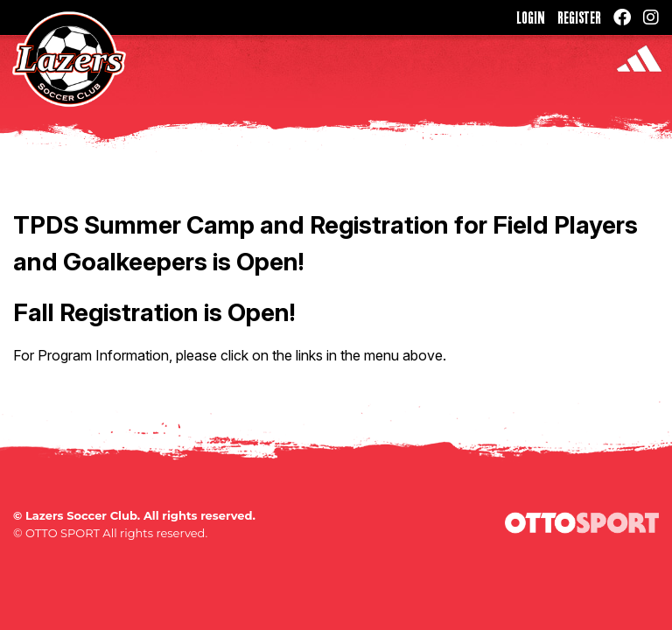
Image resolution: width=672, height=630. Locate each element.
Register (579, 17)
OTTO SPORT (63, 533)
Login (531, 17)
